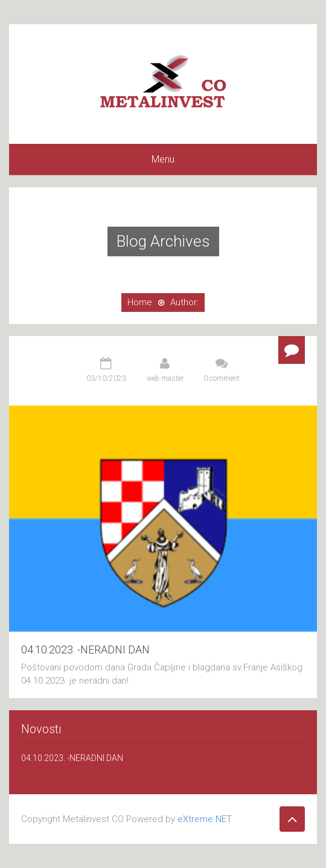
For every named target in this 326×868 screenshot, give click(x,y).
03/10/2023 (106, 378)
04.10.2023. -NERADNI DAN (85, 649)
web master (165, 378)
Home (140, 302)
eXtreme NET (205, 819)
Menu (163, 159)
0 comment (222, 378)
